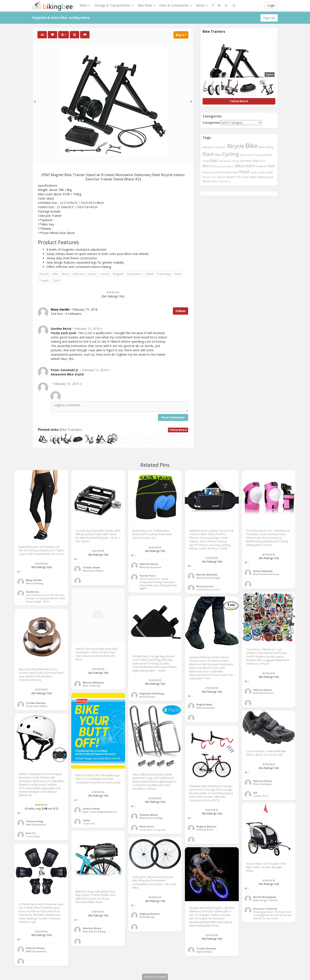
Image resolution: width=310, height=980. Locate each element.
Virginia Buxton (206, 826)
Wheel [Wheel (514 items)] (207, 181)
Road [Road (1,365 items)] (244, 172)
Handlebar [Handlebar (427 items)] (225, 161)
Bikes (85, 5)
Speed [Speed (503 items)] (221, 177)
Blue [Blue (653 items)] (218, 155)
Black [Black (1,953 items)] (208, 154)
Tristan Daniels (36, 703)
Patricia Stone (149, 564)
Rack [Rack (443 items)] (235, 172)
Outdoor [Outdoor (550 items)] (261, 166)
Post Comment (173, 417)
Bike (55, 274)
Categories (211, 123)
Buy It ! (181, 35)
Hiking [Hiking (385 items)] (235, 161)
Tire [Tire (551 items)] (239, 177)
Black (66, 274)
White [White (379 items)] (215, 181)
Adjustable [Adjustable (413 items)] (209, 147)
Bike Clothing (35, 583)
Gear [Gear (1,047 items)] (214, 160)
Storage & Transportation (114, 5)
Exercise (78, 274)
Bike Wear (146, 5)
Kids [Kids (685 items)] (256, 161)
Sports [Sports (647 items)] (231, 177)
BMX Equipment (36, 824)
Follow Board (178, 430)
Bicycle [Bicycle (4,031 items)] (236, 146)
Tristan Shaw (91, 567)
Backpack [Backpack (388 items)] (221, 147)
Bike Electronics (263, 693)
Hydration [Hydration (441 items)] (246, 161)
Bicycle (44, 274)
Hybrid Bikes (204, 952)
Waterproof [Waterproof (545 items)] (265, 177)
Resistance (134, 274)
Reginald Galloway (152, 693)
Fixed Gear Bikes (36, 706)
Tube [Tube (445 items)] (245, 177)
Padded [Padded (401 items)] (207, 172)
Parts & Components (176, 5)
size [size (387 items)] (214, 177)
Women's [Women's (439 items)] (225, 181)
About (202, 5)
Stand (149, 274)
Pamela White (149, 815)
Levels (105, 274)
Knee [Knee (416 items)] (263, 161)
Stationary (164, 274)
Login (271, 5)
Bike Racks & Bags (208, 578)
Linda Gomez (91, 809)
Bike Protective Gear (266, 574)
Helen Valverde (263, 571)
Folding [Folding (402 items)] (259, 155)
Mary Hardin (34, 580)
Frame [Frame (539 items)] (268, 155)
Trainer (44, 281)
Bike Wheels (147, 917)
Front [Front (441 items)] (206, 161)
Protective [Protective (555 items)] (225, 172)
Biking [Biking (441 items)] (270, 147)
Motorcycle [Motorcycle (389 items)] (220, 166)
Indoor (92, 274)
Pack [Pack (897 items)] (271, 166)
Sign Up (269, 18)
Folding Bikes (205, 829)
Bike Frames (147, 697)
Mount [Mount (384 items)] (231, 166)
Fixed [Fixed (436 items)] (250, 155)
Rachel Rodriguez (265, 897)
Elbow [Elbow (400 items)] (243, 155)
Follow (181, 311)
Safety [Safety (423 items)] (262, 172)
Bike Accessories (150, 567)
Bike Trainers (71, 430)
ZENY (56, 281)
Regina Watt (204, 704)
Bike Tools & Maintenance (100, 812)
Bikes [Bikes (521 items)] (262, 147)
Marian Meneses (207, 574)
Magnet (118, 274)
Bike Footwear (206, 708)
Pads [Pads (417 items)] (215, 172)
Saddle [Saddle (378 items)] (254, 172)
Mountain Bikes (93, 571)
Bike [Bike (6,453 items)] (251, 146)
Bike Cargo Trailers (266, 900)
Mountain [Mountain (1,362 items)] (245, 166)
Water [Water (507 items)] (253, 177)
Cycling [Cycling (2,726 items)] (230, 154)
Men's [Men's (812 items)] (207, 166)
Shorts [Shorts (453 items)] (207, 177)
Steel (178, 274)
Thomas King (34, 821)
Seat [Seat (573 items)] (270, 172)
